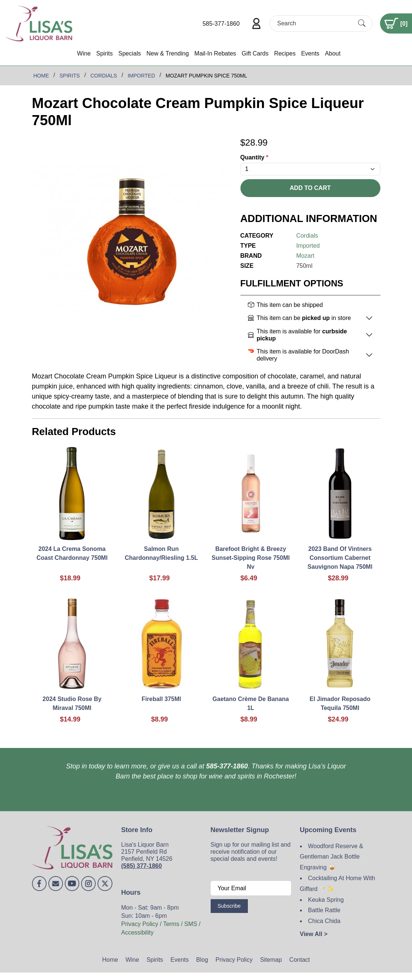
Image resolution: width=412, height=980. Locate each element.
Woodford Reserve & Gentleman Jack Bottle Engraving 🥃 (332, 857)
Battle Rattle (324, 910)
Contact (299, 960)
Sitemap (271, 960)
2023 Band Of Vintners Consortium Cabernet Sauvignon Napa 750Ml (340, 558)
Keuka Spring (326, 900)
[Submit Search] (362, 23)
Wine (84, 53)
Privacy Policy (234, 960)
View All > (314, 934)
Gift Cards (255, 53)
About (333, 53)
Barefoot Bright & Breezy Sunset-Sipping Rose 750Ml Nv (251, 558)
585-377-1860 (221, 24)
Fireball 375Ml (162, 699)
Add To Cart (310, 188)
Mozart (305, 256)
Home (110, 960)
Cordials (307, 236)
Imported (308, 246)
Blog (202, 960)
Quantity (255, 157)
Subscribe (229, 906)
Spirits (105, 53)
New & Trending (167, 53)
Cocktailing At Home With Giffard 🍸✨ (338, 884)
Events (310, 53)
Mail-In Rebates (215, 53)
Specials (130, 53)
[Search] (314, 23)
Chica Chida (324, 921)
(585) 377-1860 (142, 866)
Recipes (285, 53)
